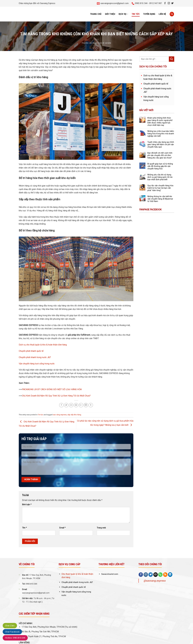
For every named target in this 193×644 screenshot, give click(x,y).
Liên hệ (162, 14)
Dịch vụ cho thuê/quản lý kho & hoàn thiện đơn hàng (43, 345)
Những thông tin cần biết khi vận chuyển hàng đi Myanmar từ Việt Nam (160, 199)
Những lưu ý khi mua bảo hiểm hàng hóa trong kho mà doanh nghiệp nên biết (161, 134)
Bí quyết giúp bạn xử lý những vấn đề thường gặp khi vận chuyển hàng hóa (160, 166)
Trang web (101, 528)
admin (108, 43)
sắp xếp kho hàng (74, 415)
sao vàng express (60, 415)
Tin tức (136, 14)
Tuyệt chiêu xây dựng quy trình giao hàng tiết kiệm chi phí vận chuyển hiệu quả (161, 144)
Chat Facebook (12, 632)
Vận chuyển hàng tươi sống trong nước (37, 364)
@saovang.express (155, 581)
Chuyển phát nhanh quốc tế (31, 351)
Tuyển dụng (149, 14)
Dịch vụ (123, 14)
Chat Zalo (10, 626)
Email (62, 528)
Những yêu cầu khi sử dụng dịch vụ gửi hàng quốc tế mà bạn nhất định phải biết (160, 177)
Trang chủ (96, 14)
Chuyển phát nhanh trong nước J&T (35, 357)
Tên (24, 528)
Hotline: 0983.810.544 (15, 638)
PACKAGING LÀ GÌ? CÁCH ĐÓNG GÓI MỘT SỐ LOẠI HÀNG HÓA (52, 389)
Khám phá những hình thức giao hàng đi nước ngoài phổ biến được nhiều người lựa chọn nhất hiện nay (160, 121)
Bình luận (27, 505)
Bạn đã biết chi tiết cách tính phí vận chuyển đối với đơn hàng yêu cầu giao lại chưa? (160, 155)
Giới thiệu (110, 14)
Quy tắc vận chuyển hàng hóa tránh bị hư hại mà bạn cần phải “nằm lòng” (160, 188)
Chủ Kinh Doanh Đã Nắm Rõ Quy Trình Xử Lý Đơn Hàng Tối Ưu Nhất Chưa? (56, 396)
